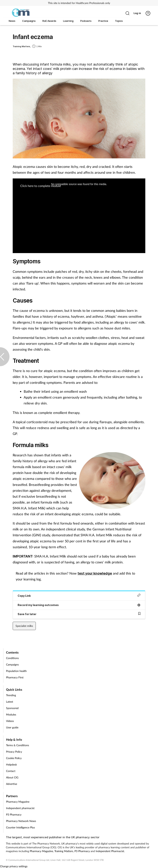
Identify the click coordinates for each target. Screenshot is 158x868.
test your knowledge (95, 573)
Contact (11, 771)
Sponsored (12, 708)
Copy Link (79, 595)
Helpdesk (11, 764)
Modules (11, 714)
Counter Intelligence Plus (20, 827)
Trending (11, 695)
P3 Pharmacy (14, 814)
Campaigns (12, 664)
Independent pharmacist (20, 808)
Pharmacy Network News (21, 821)
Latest (10, 702)
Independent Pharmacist (110, 851)
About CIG (12, 777)
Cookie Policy (14, 758)
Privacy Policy (14, 752)
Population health (16, 671)
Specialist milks (24, 626)
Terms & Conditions (18, 745)
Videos (10, 721)
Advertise (12, 784)
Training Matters (64, 851)
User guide (12, 727)
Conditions (12, 658)
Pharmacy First (15, 677)
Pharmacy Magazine (18, 802)
